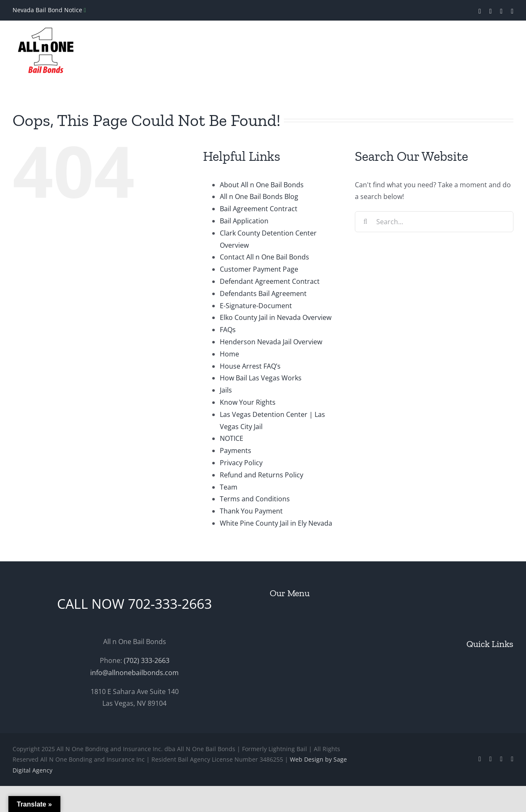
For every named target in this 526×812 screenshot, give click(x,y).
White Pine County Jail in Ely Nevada (276, 523)
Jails (226, 390)
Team (229, 487)
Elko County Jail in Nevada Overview (276, 317)
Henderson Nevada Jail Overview (271, 342)
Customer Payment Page (259, 269)
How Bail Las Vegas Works (261, 378)
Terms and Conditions (255, 499)
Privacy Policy (241, 463)
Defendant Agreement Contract (270, 281)
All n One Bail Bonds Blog (259, 196)
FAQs (228, 330)
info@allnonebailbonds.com (134, 673)
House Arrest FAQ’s (250, 366)
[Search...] (434, 222)
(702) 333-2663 (147, 660)
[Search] (365, 222)
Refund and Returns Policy (262, 475)
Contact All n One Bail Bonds (264, 257)
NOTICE (232, 438)
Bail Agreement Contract (259, 209)
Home (229, 354)
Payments (236, 451)
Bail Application (244, 221)
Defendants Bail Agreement (263, 293)
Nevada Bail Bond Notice (48, 10)
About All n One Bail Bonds (262, 185)
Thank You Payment (251, 511)
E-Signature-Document (256, 306)
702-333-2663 (170, 604)
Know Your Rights (248, 402)
